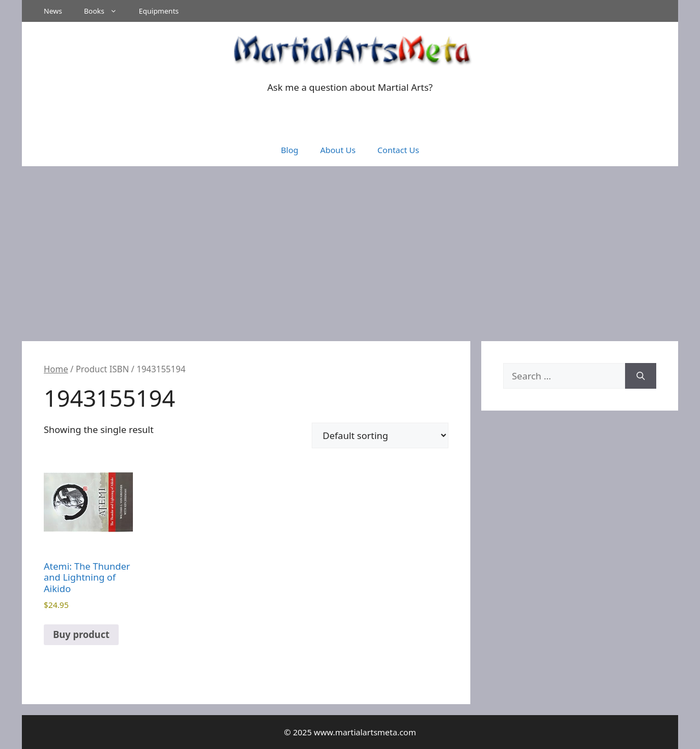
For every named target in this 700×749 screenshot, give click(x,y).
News (53, 11)
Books (106, 11)
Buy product (81, 634)
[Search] (641, 376)
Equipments (159, 11)
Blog (290, 150)
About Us (338, 150)
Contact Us (398, 150)
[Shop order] (380, 435)
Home (56, 369)
